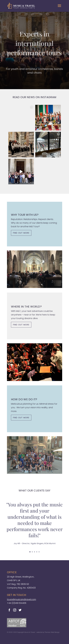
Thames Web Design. (52, 632)
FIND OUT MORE (21, 233)
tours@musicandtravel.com (22, 599)
